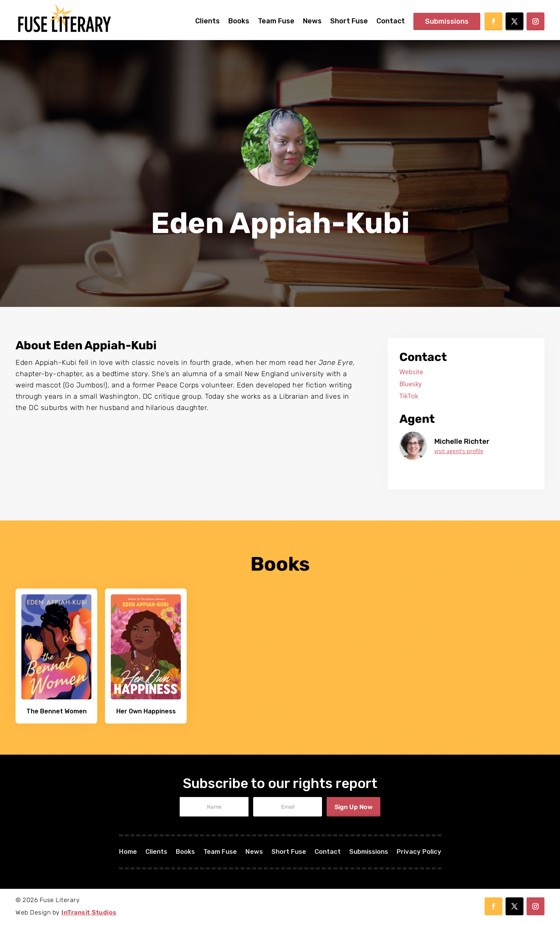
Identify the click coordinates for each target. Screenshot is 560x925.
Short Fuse (349, 21)
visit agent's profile (459, 451)
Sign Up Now (353, 807)
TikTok (409, 396)
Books (239, 21)
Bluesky (410, 384)
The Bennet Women (57, 711)
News (312, 21)
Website (411, 372)
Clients (207, 21)
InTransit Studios (89, 912)
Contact (391, 21)
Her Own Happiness (146, 711)
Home (117, 853)
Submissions (447, 21)
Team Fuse (276, 21)
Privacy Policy (430, 853)
